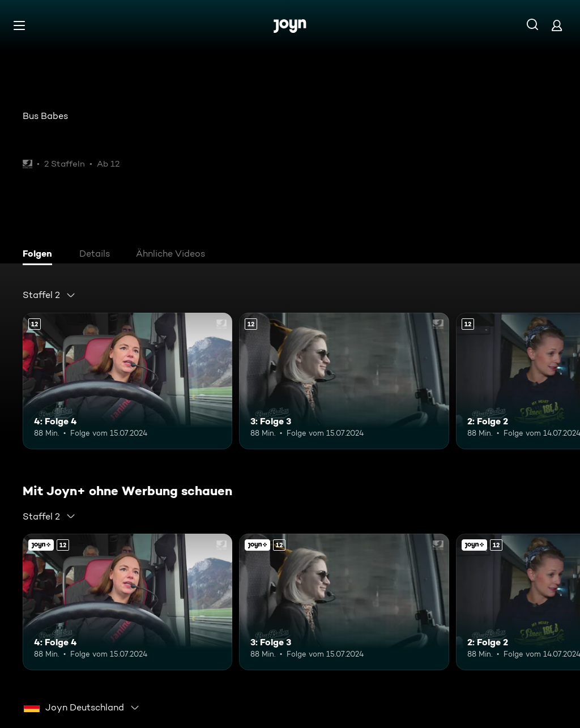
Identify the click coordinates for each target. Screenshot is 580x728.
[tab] (40, 255)
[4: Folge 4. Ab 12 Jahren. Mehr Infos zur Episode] (127, 381)
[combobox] (49, 295)
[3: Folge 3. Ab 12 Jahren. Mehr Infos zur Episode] (344, 381)
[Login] (557, 25)
